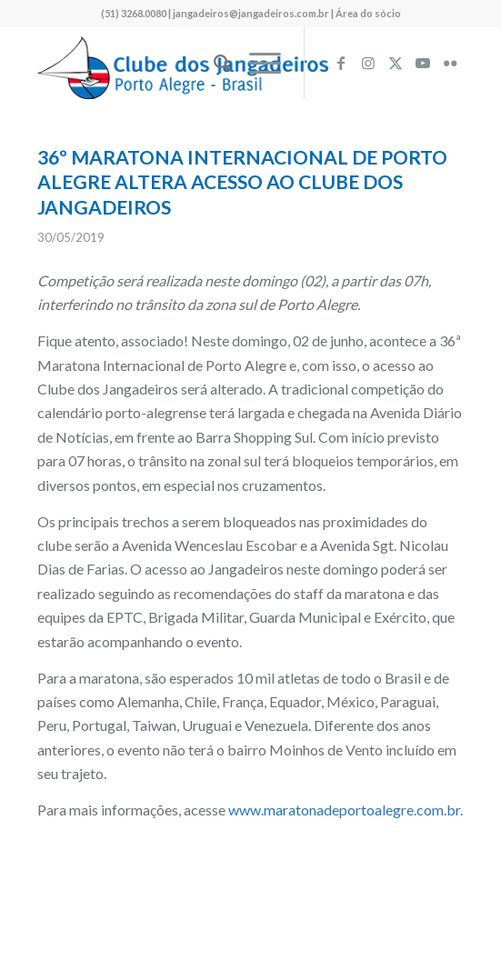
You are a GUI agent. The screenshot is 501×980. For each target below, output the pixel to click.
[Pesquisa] (213, 63)
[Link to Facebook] (341, 63)
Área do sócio (368, 13)
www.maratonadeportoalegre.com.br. (346, 810)
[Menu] (256, 63)
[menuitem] (213, 63)
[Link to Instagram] (368, 63)
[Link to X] (396, 63)
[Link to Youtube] (423, 63)
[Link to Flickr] (450, 63)
